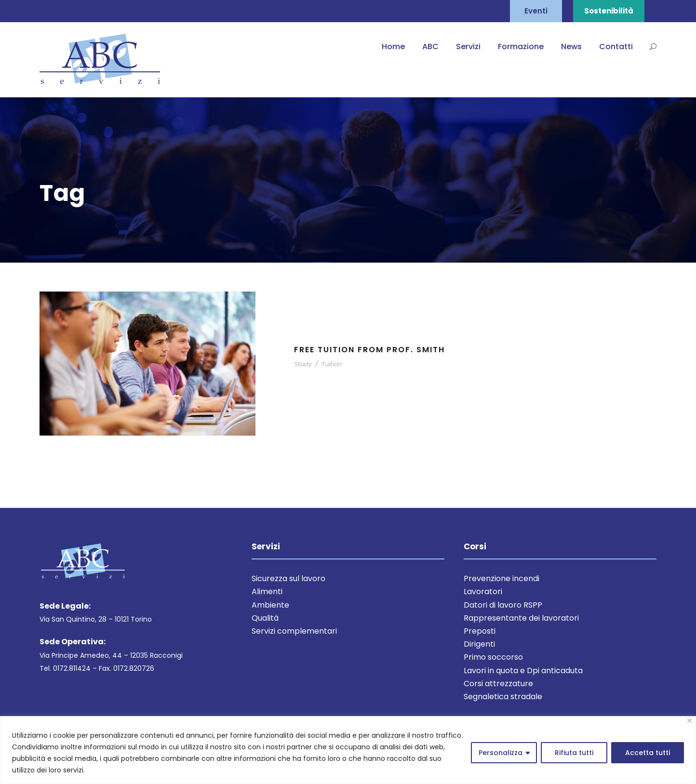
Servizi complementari (294, 631)
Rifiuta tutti (574, 753)
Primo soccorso (493, 657)
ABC (430, 47)
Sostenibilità (609, 11)
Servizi (468, 47)
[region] (348, 750)
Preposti (480, 631)
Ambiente (270, 605)
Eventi (536, 11)
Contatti (616, 47)
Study (303, 364)
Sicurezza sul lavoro (288, 578)
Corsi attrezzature (498, 684)
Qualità (265, 618)
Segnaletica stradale (503, 697)
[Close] (689, 721)
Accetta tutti (648, 753)
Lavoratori (483, 591)
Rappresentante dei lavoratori (521, 618)
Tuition (332, 364)
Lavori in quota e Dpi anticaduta (523, 671)
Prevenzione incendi (502, 578)
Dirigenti (479, 644)
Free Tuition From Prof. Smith (369, 350)
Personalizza (501, 753)
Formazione (521, 47)
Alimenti (267, 591)
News (571, 47)
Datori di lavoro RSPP (503, 605)
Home (393, 47)
